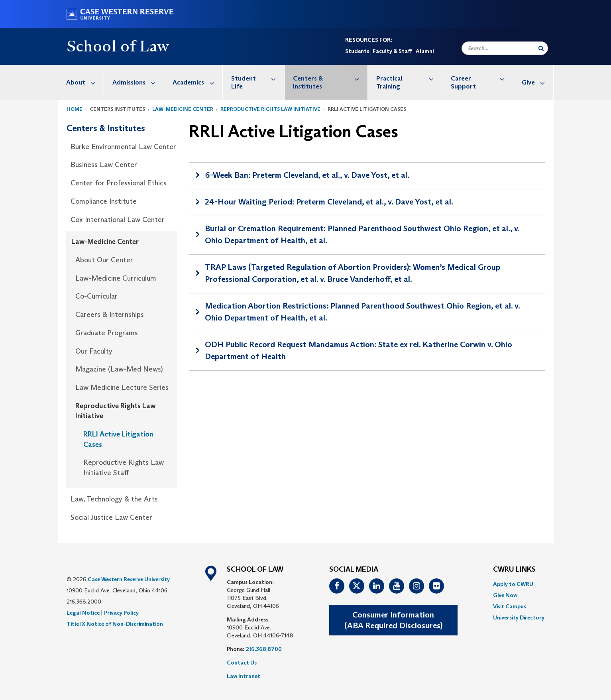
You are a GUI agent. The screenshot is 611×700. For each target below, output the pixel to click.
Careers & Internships (110, 315)
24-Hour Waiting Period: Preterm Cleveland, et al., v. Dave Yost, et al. (329, 202)
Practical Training (409, 78)
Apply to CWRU (513, 584)
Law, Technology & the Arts (114, 499)
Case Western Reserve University (129, 579)
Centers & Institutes (330, 78)
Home (75, 109)
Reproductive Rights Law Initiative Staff (124, 468)
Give (537, 82)
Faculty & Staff (392, 51)
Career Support (482, 78)
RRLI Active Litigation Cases (118, 439)
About (85, 82)
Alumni (425, 51)
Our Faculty (94, 351)
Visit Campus (510, 606)
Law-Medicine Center (183, 109)
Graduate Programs (107, 333)
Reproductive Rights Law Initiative (270, 109)
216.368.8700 (264, 649)
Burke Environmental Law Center (123, 147)
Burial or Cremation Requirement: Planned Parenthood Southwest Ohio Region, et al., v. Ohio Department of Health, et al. (362, 234)
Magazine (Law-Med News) (119, 369)
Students (357, 51)
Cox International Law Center (118, 220)
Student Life (258, 78)
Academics (197, 82)
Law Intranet (244, 676)
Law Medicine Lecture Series (122, 387)
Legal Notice (83, 613)
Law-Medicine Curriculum (116, 278)
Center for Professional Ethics (119, 183)
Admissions (138, 82)
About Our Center (104, 260)
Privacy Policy (121, 613)
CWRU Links (514, 570)
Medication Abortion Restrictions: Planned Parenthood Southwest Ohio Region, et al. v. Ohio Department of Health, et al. (362, 312)
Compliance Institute (104, 201)
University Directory (519, 617)
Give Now (505, 595)
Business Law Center (104, 165)
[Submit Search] (541, 48)
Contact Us (242, 663)
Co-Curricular (96, 296)
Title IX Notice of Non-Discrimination (115, 624)
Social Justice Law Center (111, 517)
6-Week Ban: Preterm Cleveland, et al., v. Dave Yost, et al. (307, 175)
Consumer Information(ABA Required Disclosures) (393, 620)
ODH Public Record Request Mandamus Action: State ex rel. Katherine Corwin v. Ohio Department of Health (359, 350)
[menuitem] (81, 82)
